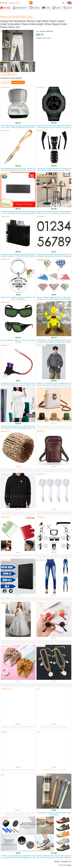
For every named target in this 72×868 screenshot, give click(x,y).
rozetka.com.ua (6, 689)
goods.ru (4, 732)
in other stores (18, 82)
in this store (6, 82)
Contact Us (66, 861)
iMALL (69, 865)
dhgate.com (41, 646)
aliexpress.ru (6, 87)
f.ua (38, 689)
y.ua (3, 775)
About (57, 861)
